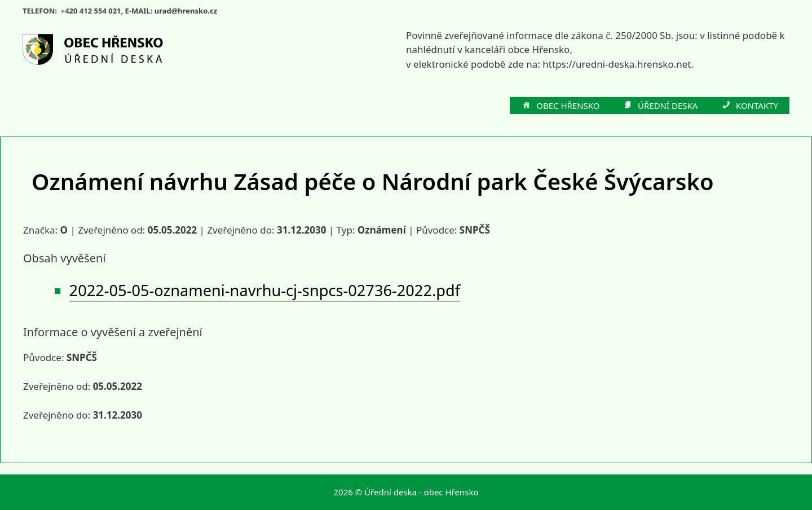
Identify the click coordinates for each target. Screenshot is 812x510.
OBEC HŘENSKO (561, 106)
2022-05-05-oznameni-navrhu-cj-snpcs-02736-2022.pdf (265, 290)
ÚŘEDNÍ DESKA (660, 106)
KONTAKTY (749, 106)
